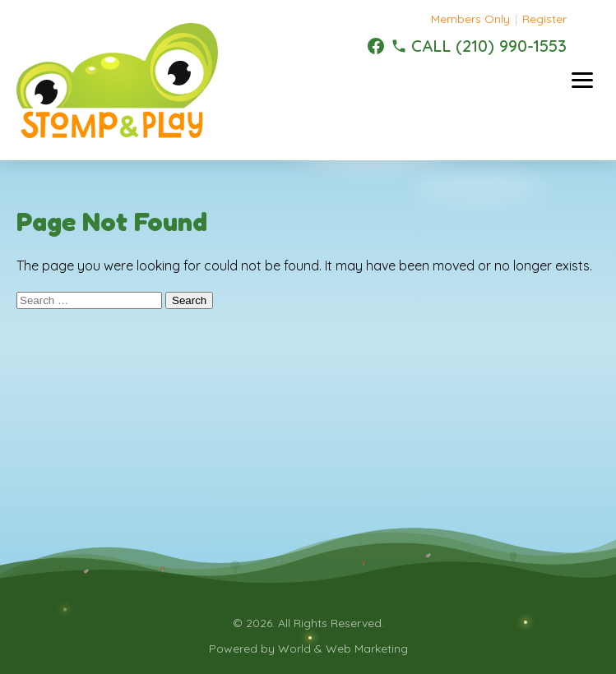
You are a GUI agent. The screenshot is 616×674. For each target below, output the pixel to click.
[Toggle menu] (582, 80)
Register (544, 19)
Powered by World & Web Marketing (308, 649)
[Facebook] (376, 46)
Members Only (470, 19)
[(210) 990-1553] (479, 46)
